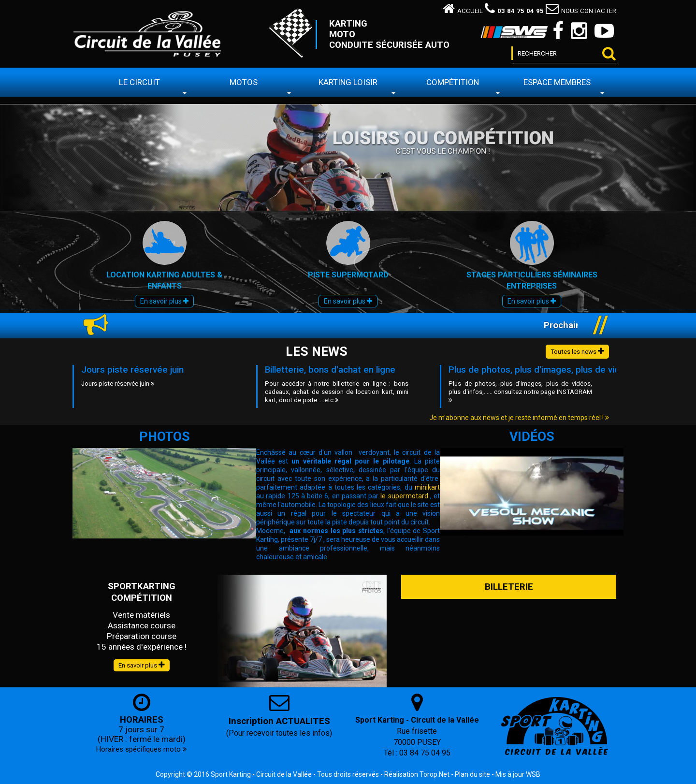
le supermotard (404, 496)
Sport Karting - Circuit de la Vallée (261, 774)
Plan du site (472, 774)
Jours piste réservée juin (132, 370)
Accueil (463, 11)
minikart (427, 487)
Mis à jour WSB (518, 774)
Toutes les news (577, 351)
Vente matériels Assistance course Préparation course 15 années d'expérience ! (142, 631)
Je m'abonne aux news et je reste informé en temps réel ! (519, 418)
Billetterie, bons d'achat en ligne (330, 370)
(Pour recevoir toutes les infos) (279, 733)
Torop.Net (435, 774)
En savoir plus (164, 301)
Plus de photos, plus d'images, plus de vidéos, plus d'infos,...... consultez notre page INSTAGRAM (520, 392)
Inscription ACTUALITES (279, 721)
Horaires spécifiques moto (141, 749)
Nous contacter (581, 11)
